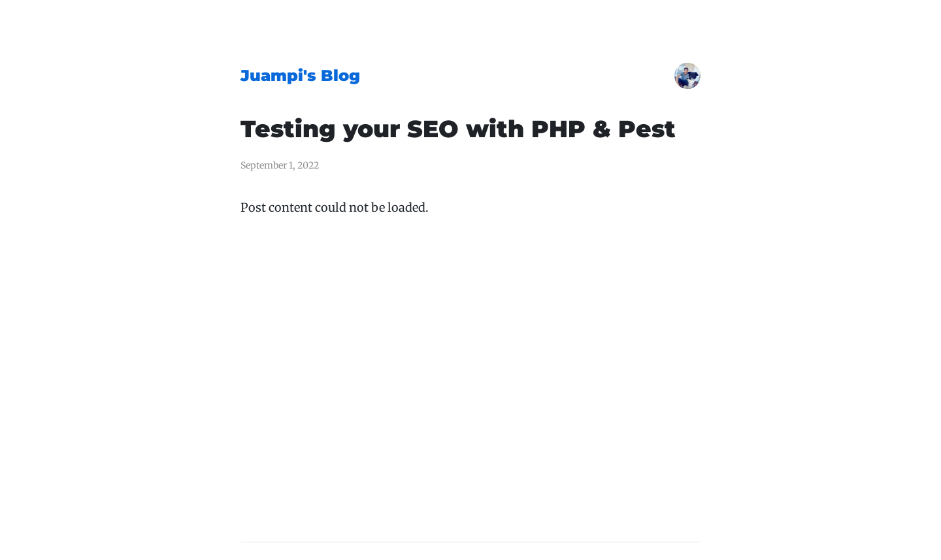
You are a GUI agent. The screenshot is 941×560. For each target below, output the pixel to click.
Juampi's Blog (300, 75)
